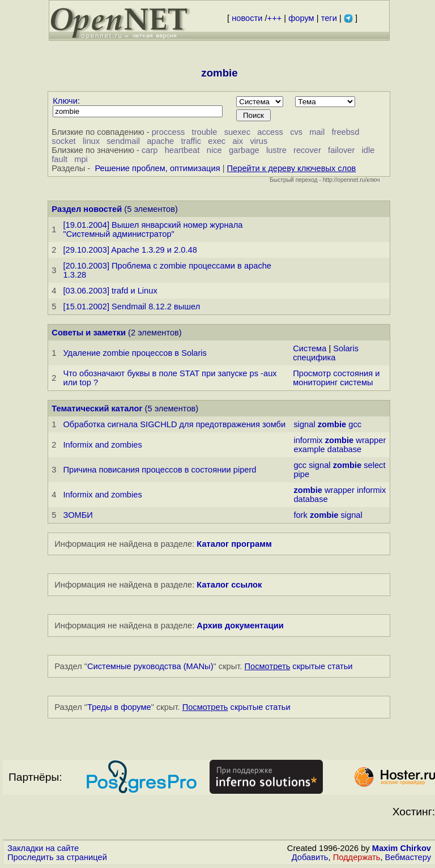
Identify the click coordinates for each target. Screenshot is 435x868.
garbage (244, 150)
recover (307, 150)
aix (238, 141)
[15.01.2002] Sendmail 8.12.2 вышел (131, 307)
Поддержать (357, 857)
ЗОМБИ (78, 515)
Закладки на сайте (43, 848)
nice (214, 150)
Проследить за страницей (57, 857)
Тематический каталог (97, 409)
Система (310, 348)
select (374, 465)
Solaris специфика (326, 353)
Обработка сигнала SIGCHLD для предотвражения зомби (174, 424)
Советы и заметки (89, 333)
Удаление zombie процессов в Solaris (135, 353)
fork (300, 515)
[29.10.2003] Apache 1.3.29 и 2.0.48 (130, 250)
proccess (169, 132)
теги (329, 18)
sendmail (123, 141)
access (270, 132)
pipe (301, 474)
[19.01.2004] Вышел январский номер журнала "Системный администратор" (153, 229)
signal (304, 424)
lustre (276, 150)
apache (160, 141)
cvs (296, 132)
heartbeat (182, 150)
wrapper (371, 440)
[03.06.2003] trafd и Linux (110, 291)
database (344, 449)
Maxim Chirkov (402, 848)
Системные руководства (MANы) (150, 666)
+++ (275, 18)
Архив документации (240, 626)
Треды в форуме (119, 707)
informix (308, 440)
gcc (355, 424)
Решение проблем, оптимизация (157, 168)
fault (59, 159)
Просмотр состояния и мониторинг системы (336, 378)
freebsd (345, 132)
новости (247, 18)
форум (301, 18)
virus (259, 141)
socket (63, 141)
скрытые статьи (299, 666)
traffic (191, 141)
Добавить (310, 857)
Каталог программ (234, 544)
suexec (237, 132)
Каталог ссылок (229, 585)
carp (150, 150)
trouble (205, 132)
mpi (81, 159)
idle (368, 150)
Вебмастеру (408, 857)
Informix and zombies (102, 445)
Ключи (65, 101)
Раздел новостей (87, 209)
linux (91, 141)
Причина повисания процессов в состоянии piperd (159, 470)
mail (317, 132)
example (309, 449)
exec (217, 141)
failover (341, 150)
